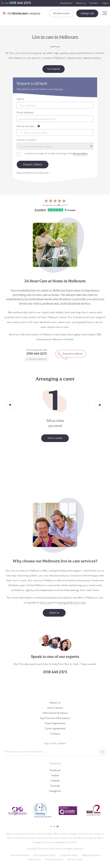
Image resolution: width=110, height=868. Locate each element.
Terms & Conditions (20, 855)
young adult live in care (72, 603)
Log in (105, 3)
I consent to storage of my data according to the (56, 154)
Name (21, 99)
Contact (94, 3)
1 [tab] (51, 826)
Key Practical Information (55, 718)
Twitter (55, 776)
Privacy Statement (54, 860)
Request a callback (73, 354)
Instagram (55, 791)
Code (79, 860)
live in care (46, 603)
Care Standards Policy (45, 855)
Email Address (25, 113)
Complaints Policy (69, 855)
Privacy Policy (80, 154)
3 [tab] (58, 826)
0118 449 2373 (20, 3)
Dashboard (66, 3)
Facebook (55, 770)
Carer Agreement (55, 729)
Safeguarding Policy (91, 855)
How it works (55, 708)
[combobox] (20, 133)
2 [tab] (54, 826)
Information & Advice (55, 713)
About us (81, 3)
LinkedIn (55, 781)
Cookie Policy (34, 860)
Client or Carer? (27, 140)
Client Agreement (55, 723)
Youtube (55, 786)
